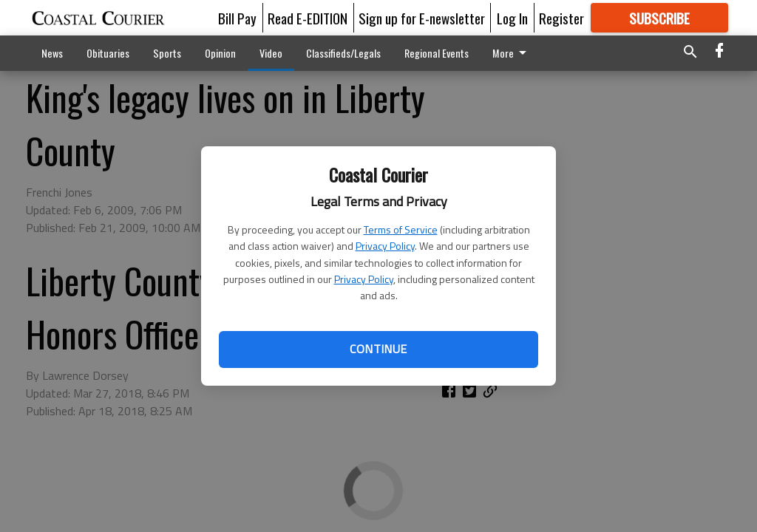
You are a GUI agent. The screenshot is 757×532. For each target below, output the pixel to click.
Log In (512, 18)
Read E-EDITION (308, 18)
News (52, 53)
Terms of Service (401, 229)
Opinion (220, 53)
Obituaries (108, 53)
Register (561, 18)
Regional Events (437, 53)
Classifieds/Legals (343, 53)
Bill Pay (237, 18)
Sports (167, 53)
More (512, 53)
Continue (378, 349)
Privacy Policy (385, 246)
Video (271, 53)
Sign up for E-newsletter (422, 18)
